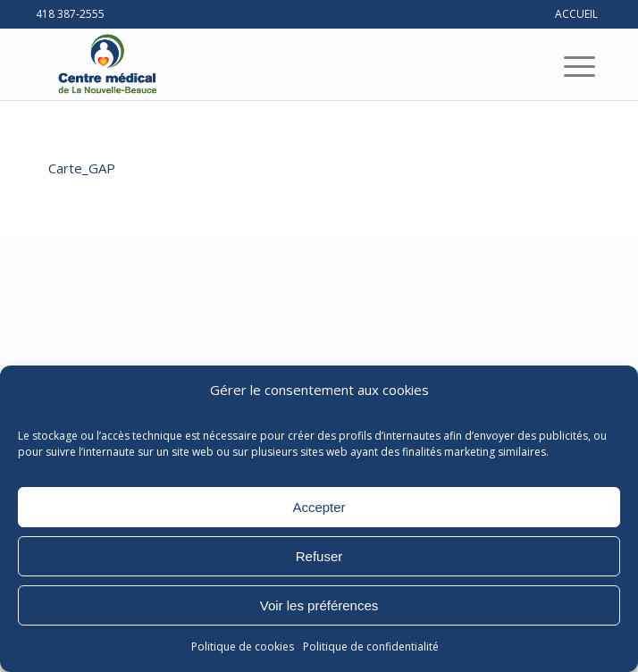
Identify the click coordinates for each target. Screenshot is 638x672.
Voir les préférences (319, 605)
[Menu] (566, 66)
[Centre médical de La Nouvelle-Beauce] (265, 64)
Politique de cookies (243, 647)
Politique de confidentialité (371, 647)
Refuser (319, 556)
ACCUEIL (576, 14)
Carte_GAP (82, 168)
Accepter (319, 507)
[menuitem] (566, 66)
